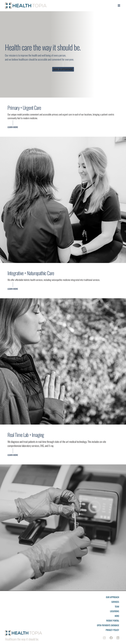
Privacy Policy (112, 630)
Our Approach (113, 597)
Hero (117, 616)
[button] (119, 6)
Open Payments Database (108, 625)
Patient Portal (113, 621)
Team (117, 607)
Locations (115, 611)
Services (115, 602)
